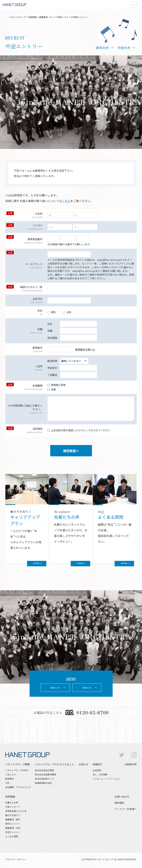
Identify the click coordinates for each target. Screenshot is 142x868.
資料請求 (119, 803)
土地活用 (97, 770)
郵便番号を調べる (85, 349)
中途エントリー (13, 832)
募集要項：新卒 (13, 819)
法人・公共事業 (100, 774)
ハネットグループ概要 (18, 764)
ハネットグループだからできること (55, 764)
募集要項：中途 (13, 828)
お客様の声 (131, 764)
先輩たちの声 (12, 802)
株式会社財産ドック (44, 779)
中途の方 (124, 48)
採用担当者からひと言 (16, 811)
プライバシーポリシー (16, 859)
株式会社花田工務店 (44, 770)
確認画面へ (71, 451)
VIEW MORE (30, 564)
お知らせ (83, 764)
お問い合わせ (122, 797)
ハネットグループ (17, 17)
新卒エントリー (13, 824)
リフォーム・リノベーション (106, 779)
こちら (66, 201)
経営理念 (10, 779)
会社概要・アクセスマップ (18, 787)
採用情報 (32, 17)
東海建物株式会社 (43, 783)
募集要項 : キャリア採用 (50, 17)
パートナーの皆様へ (126, 809)
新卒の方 (102, 48)
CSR (7, 783)
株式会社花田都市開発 (45, 774)
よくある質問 (12, 836)
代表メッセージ (13, 807)
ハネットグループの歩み (17, 770)
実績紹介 (97, 764)
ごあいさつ (11, 774)
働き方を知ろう (13, 815)
